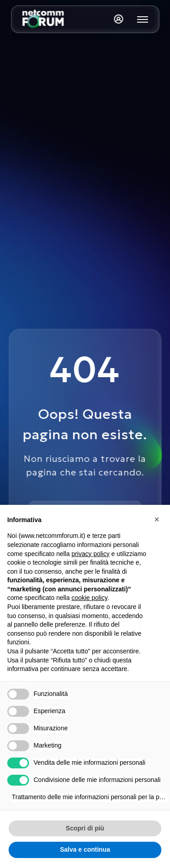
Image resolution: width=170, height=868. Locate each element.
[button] (158, 519)
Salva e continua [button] (85, 849)
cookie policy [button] (90, 598)
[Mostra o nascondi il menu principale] (142, 19)
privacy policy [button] (91, 554)
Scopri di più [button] (85, 828)
